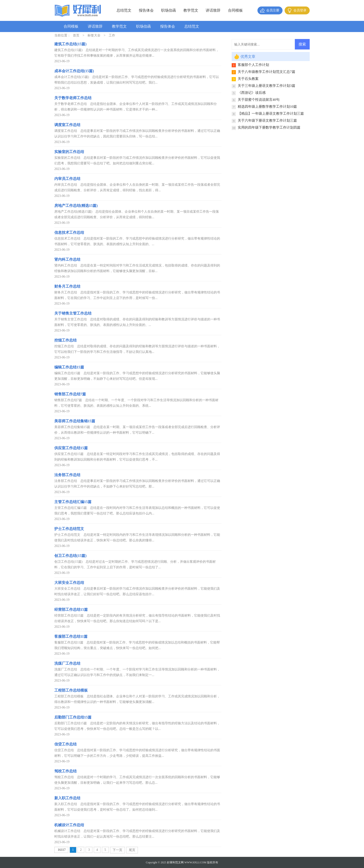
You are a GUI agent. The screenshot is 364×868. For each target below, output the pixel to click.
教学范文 (191, 10)
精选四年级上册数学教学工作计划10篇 (267, 107)
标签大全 (94, 35)
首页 (76, 35)
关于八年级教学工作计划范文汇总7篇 (266, 72)
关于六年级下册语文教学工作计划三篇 (267, 120)
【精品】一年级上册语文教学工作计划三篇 (271, 114)
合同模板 (235, 10)
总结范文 (124, 10)
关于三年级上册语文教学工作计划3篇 (266, 86)
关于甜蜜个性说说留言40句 (259, 100)
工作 (112, 35)
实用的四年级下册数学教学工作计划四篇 (269, 127)
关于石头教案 (248, 79)
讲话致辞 (213, 10)
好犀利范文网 (175, 862)
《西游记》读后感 (252, 93)
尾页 (132, 850)
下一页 (117, 850)
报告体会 (146, 10)
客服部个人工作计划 (253, 65)
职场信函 (169, 10)
